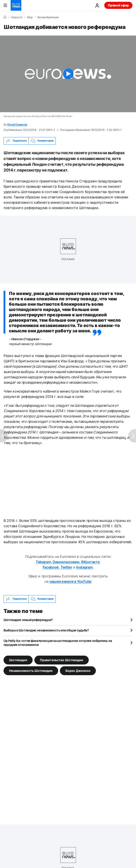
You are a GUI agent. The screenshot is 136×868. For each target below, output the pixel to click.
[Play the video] (68, 74)
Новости (17, 17)
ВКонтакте (90, 562)
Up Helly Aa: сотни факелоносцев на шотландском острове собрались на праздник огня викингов (58, 643)
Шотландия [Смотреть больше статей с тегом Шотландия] (18, 660)
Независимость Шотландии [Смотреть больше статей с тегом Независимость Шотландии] (31, 670)
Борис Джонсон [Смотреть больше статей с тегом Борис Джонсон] (78, 670)
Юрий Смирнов (17, 125)
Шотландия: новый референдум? (28, 620)
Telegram (43, 562)
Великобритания (48, 17)
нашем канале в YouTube (70, 581)
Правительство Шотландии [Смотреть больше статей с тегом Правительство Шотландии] (62, 660)
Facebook (51, 567)
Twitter (66, 567)
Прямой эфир (118, 5)
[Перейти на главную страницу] (16, 5)
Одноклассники (66, 562)
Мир (30, 17)
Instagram (84, 567)
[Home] (5, 17)
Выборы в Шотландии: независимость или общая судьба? (46, 630)
